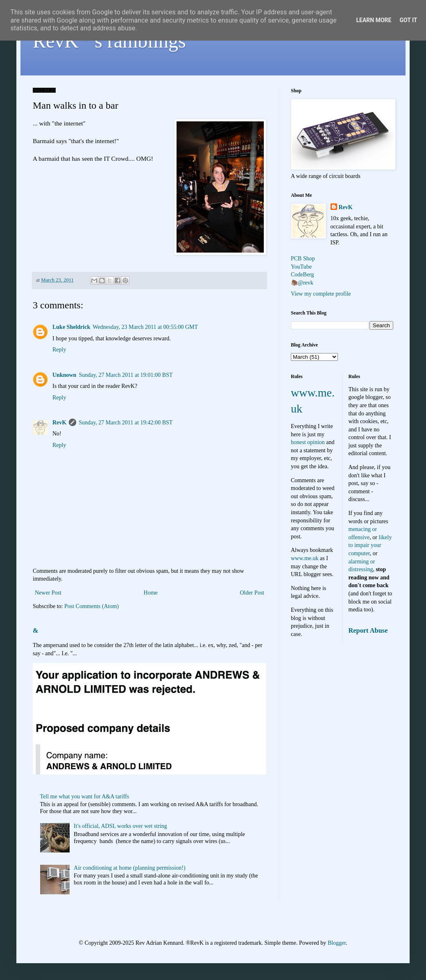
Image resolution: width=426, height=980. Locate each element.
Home (151, 593)
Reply (59, 350)
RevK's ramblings (109, 41)
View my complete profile (321, 294)
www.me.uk (305, 558)
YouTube (301, 267)
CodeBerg (303, 275)
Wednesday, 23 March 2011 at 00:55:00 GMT (145, 327)
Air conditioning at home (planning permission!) (130, 868)
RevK (59, 423)
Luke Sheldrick (71, 327)
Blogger (337, 943)
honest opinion (308, 442)
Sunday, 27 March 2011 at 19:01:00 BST (126, 375)
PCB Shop (303, 259)
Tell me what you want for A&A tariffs (85, 797)
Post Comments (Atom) (92, 606)
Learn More (374, 20)
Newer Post (48, 593)
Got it (408, 20)
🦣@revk (302, 283)
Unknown (64, 375)
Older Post (252, 593)
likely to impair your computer (370, 545)
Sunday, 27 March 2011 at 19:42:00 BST (126, 423)
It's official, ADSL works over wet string (120, 826)
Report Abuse (368, 630)
